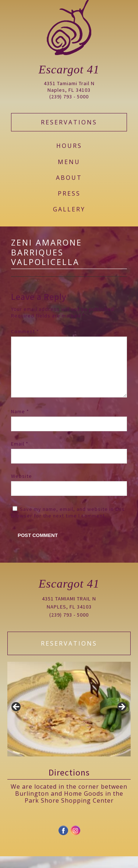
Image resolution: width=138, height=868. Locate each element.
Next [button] (121, 719)
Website (22, 488)
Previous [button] (17, 719)
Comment (25, 331)
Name (20, 423)
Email (20, 455)
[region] (69, 721)
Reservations (69, 122)
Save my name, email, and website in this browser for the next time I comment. (68, 524)
